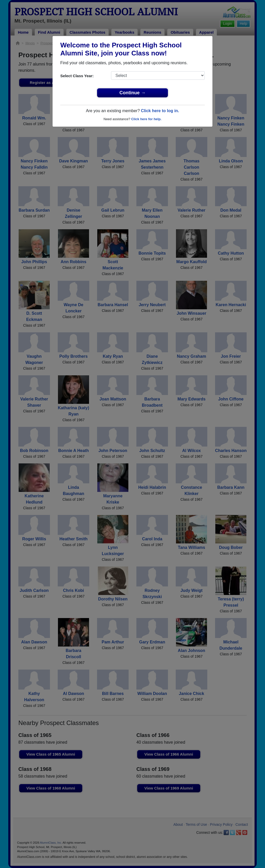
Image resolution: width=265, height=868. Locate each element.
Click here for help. (146, 119)
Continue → (133, 93)
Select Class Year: (77, 76)
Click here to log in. (160, 111)
